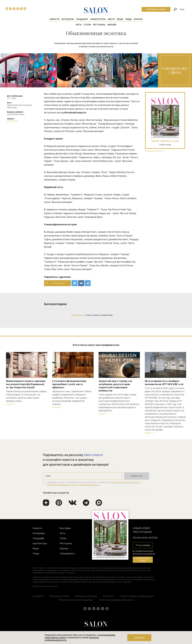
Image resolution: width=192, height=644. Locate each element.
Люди (128, 19)
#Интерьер (57, 408)
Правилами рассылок (90, 485)
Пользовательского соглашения (125, 482)
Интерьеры (68, 19)
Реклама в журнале (86, 596)
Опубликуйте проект (156, 9)
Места (111, 19)
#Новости (10, 404)
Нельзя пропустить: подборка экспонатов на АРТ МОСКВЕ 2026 (164, 382)
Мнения (112, 25)
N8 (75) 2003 (12, 121)
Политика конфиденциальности (116, 600)
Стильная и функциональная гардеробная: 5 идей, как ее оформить (69, 384)
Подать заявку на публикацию (137, 596)
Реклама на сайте (59, 596)
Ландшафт (82, 19)
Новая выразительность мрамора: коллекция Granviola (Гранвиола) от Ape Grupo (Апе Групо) (26, 384)
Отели (87, 25)
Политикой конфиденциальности (62, 485)
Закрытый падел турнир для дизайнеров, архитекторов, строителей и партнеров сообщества (115, 386)
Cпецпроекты (67, 553)
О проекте (38, 596)
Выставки (65, 528)
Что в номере (143, 545)
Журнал (138, 19)
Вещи (120, 19)
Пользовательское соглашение (75, 600)
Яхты (79, 25)
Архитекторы (98, 19)
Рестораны (99, 25)
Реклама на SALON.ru (154, 151)
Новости (54, 19)
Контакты (108, 596)
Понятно (139, 638)
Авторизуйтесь (78, 315)
